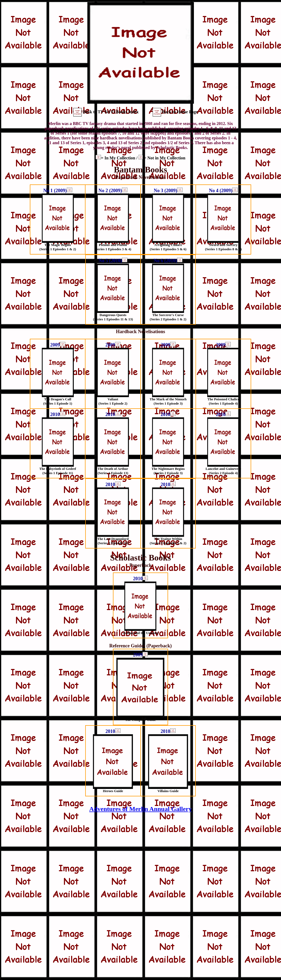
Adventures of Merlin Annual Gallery (140, 809)
